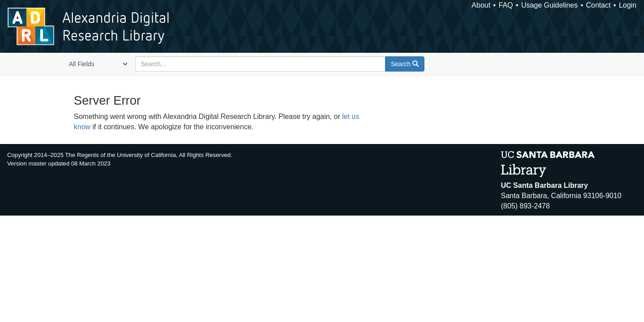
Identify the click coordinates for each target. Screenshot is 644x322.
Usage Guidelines (549, 5)
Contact (598, 5)
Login (628, 5)
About (481, 5)
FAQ (506, 5)
